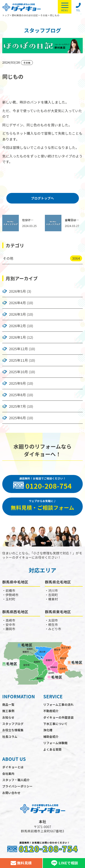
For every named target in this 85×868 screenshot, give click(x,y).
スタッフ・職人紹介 (16, 780)
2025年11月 (18, 360)
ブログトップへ (42, 198)
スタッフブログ (13, 724)
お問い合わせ (11, 793)
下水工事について (55, 724)
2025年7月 (17, 406)
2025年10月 (18, 372)
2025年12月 (18, 349)
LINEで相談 (64, 863)
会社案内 (8, 774)
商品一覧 (8, 705)
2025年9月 (17, 383)
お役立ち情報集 (13, 730)
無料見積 (21, 863)
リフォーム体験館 (55, 743)
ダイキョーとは (13, 767)
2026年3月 (17, 314)
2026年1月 (17, 337)
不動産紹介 (51, 711)
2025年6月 (17, 418)
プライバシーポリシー (17, 786)
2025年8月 (17, 395)
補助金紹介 (51, 737)
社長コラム (10, 737)
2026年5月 (17, 291)
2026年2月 (17, 326)
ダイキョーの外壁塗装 (58, 717)
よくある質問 (52, 749)
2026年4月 (17, 303)
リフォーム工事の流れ (58, 705)
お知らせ (8, 717)
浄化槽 (48, 730)
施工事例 (8, 711)
